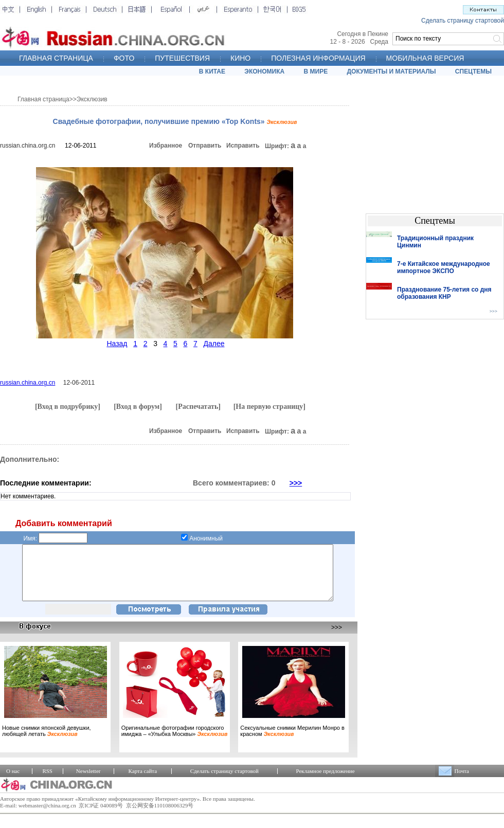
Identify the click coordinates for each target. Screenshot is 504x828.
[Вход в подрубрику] (68, 407)
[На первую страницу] (269, 407)
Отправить (205, 146)
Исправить (243, 146)
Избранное (166, 146)
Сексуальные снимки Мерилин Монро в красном (292, 742)
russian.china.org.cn (28, 146)
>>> (296, 483)
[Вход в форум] (138, 407)
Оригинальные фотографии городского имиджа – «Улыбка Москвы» (175, 742)
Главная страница (43, 99)
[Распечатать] (198, 407)
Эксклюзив (92, 99)
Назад (117, 344)
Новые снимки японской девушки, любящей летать (47, 742)
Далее (214, 344)
